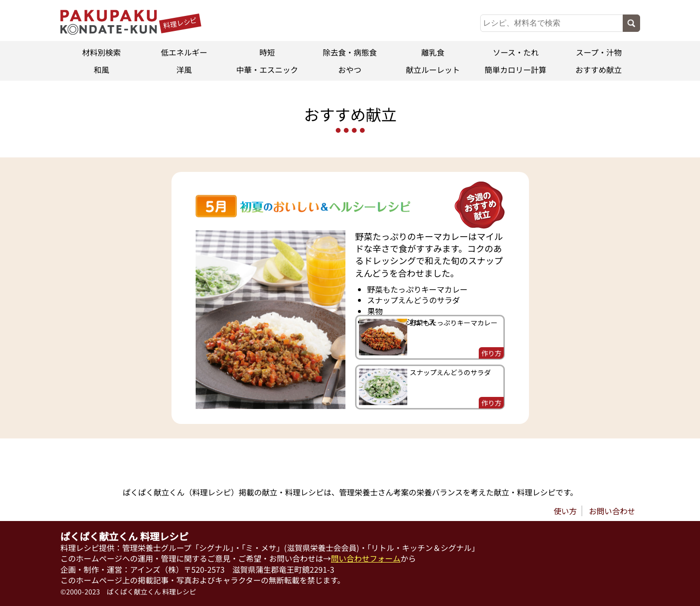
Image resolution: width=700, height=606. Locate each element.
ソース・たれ (516, 52)
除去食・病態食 (350, 52)
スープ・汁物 (599, 52)
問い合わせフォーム (366, 558)
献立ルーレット (433, 70)
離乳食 (433, 52)
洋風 (184, 70)
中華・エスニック (267, 70)
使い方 (565, 511)
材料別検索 (101, 52)
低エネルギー (184, 52)
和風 (101, 70)
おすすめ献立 (599, 70)
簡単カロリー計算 (516, 70)
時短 (267, 52)
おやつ (350, 70)
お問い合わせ (612, 511)
